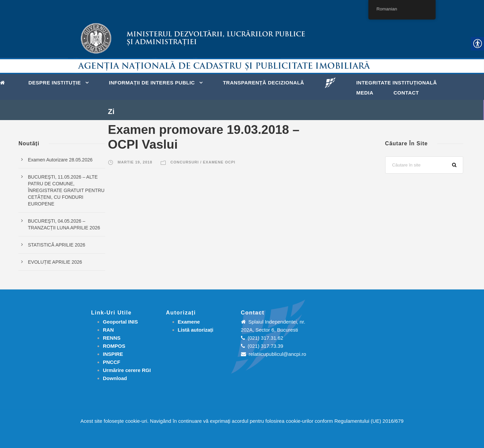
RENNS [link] (112, 338)
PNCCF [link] (112, 362)
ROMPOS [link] (114, 346)
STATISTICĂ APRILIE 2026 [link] (57, 245)
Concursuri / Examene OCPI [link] (203, 162)
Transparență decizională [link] (264, 83)
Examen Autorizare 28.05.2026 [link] (60, 160)
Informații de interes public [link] (152, 83)
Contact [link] (406, 93)
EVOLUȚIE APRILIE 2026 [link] (55, 262)
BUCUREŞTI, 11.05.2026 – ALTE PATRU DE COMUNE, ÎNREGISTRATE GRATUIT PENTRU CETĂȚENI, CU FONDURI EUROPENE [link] (66, 190)
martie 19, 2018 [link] (135, 162)
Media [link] (365, 93)
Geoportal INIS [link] (120, 322)
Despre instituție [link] (55, 83)
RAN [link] (108, 330)
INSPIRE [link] (113, 354)
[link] (4, 82)
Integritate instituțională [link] (397, 83)
